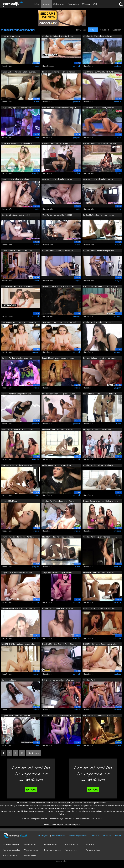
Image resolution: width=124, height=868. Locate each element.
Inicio (37, 4)
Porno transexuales (11, 850)
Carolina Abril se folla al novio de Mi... (17, 358)
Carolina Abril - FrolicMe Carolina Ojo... (99, 465)
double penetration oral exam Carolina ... (18, 251)
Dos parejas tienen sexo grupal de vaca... (59, 394)
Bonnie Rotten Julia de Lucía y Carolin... (18, 429)
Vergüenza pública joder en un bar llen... (59, 286)
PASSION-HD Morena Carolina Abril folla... (18, 644)
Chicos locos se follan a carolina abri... (17, 179)
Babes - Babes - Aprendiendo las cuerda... (19, 72)
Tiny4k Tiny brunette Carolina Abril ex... (18, 537)
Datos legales (43, 835)
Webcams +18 (89, 4)
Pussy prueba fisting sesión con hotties (59, 72)
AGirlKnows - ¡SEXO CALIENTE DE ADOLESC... (102, 72)
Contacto (95, 835)
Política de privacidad (78, 835)
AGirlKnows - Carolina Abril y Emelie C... (99, 108)
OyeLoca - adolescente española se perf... (59, 108)
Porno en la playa (93, 850)
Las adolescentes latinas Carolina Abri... (18, 286)
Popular (93, 30)
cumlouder (116, 638)
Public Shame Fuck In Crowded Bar (57, 465)
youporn (77, 137)
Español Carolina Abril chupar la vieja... (58, 358)
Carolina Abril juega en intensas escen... (100, 537)
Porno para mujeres (53, 850)
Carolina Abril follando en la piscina (98, 36)
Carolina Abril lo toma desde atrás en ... (58, 608)
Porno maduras (72, 844)
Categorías (59, 4)
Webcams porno (31, 850)
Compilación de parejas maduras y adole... (101, 286)
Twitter (118, 835)
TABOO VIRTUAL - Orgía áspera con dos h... (19, 322)
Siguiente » (34, 753)
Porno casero (71, 850)
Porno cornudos (10, 855)
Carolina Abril (89, 680)
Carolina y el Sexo (9, 680)
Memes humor (30, 844)
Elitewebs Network (11, 844)
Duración (117, 30)
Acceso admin (62, 861)
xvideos (36, 66)
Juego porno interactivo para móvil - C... (58, 572)
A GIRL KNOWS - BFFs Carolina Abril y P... (18, 143)
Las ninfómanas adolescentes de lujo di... (100, 394)
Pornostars (73, 4)
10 (22, 753)
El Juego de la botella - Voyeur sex (97, 429)
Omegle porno (51, 844)
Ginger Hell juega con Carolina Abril (16, 108)
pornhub (77, 66)
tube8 (37, 102)
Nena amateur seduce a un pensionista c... (60, 143)
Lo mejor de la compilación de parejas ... (99, 358)
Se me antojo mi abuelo (11, 36)
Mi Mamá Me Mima (9, 501)
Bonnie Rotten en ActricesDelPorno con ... (101, 501)
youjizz (36, 209)
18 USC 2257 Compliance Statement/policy (62, 824)
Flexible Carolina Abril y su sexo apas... (58, 429)
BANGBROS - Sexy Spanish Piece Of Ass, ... (60, 644)
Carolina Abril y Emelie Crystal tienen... (58, 36)
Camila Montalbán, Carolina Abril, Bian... (58, 716)
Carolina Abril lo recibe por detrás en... (58, 251)
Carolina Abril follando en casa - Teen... (58, 501)
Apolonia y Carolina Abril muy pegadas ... (100, 608)
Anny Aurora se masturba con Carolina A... (19, 608)
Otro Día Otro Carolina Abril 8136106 (57, 179)
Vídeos (46, 4)
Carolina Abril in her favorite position (99, 251)
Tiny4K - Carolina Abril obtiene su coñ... (17, 572)
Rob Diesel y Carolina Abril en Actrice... (58, 680)
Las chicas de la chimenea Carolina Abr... (100, 716)
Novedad (104, 30)
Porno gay (90, 844)
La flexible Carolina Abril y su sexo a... (99, 215)
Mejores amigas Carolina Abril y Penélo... (100, 143)
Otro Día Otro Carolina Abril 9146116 (98, 179)
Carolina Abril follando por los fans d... (99, 322)
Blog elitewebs (30, 855)
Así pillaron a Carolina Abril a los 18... (16, 716)
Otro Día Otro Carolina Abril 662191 (16, 215)
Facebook (107, 835)
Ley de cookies (59, 835)
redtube (118, 66)
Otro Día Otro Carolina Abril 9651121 (57, 215)
